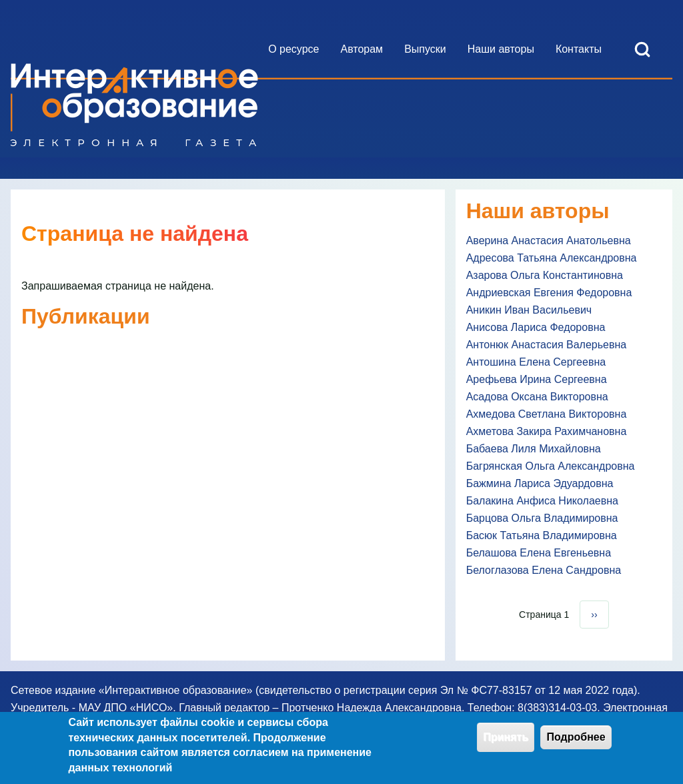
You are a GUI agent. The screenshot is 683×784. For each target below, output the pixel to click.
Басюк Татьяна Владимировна (542, 535)
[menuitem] (293, 49)
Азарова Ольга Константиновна (545, 275)
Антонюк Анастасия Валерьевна (547, 345)
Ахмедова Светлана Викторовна (547, 414)
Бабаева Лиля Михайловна (534, 449)
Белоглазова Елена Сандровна (544, 570)
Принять (506, 740)
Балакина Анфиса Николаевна (542, 501)
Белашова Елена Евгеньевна (539, 553)
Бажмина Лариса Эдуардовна (540, 483)
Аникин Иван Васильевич (529, 310)
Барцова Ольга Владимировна (542, 518)
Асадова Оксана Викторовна (537, 397)
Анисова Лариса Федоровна (536, 327)
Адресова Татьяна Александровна (552, 258)
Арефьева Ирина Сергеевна (537, 379)
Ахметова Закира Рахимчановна (547, 431)
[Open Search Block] (642, 49)
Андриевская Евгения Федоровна (549, 293)
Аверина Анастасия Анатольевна (549, 241)
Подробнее (576, 740)
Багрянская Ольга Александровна (551, 466)
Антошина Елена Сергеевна (536, 362)
